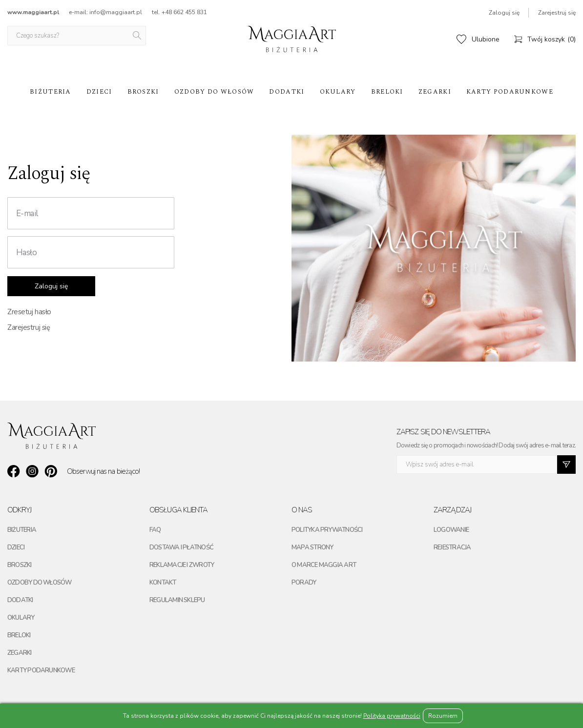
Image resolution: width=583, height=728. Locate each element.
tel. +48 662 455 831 (179, 12)
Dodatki (287, 92)
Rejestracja (452, 547)
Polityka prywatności (327, 530)
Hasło (26, 253)
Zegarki (435, 92)
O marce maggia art (324, 565)
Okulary (338, 92)
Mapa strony (312, 547)
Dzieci (99, 92)
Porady (304, 583)
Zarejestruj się (557, 13)
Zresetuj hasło (29, 312)
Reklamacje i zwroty (182, 565)
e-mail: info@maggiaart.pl (105, 12)
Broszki (143, 92)
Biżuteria (51, 92)
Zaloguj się (504, 13)
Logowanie (451, 530)
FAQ (155, 530)
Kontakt (163, 583)
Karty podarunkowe (510, 92)
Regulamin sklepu (177, 600)
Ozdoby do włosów (214, 92)
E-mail (27, 213)
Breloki (387, 92)
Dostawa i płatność (181, 547)
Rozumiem (443, 716)
